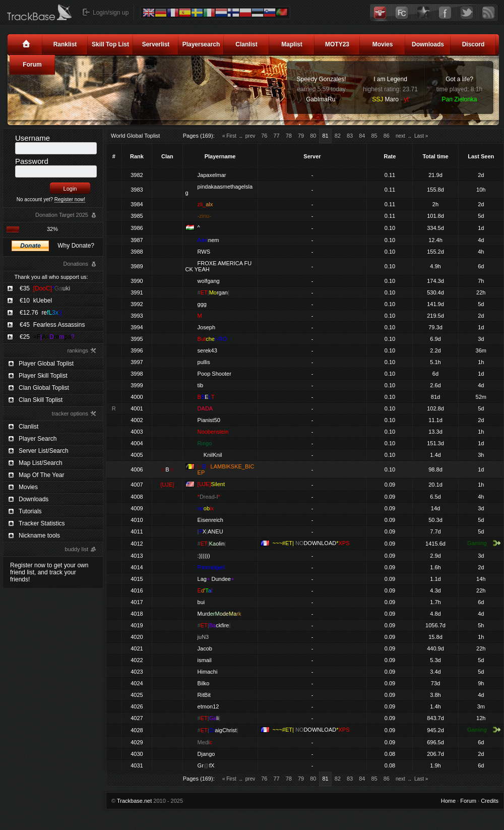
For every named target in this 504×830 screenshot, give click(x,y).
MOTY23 (337, 44)
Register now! (70, 199)
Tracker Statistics (42, 523)
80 (313, 136)
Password (32, 161)
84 (362, 136)
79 (301, 136)
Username (33, 138)
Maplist (292, 44)
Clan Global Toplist (44, 388)
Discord (474, 44)
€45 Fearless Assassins (52, 325)
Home (448, 801)
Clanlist (246, 44)
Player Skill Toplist (43, 376)
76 (264, 136)
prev (250, 136)
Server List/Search (44, 451)
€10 (36, 301)
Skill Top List (110, 44)
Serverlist (156, 44)
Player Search (38, 439)
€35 (45, 288)
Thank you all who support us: (51, 277)
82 (338, 136)
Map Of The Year (42, 475)
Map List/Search (41, 463)
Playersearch (201, 44)
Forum (32, 65)
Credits (490, 801)
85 (374, 136)
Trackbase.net (134, 801)
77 (276, 136)
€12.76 (41, 313)
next (400, 136)
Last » (421, 136)
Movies (383, 44)
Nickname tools (39, 536)
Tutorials (30, 511)
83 (350, 136)
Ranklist (65, 44)
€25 (47, 337)
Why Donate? (76, 246)
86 (387, 136)
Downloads (428, 44)
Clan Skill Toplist (41, 400)
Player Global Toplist (46, 364)
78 (289, 136)
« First (229, 136)
